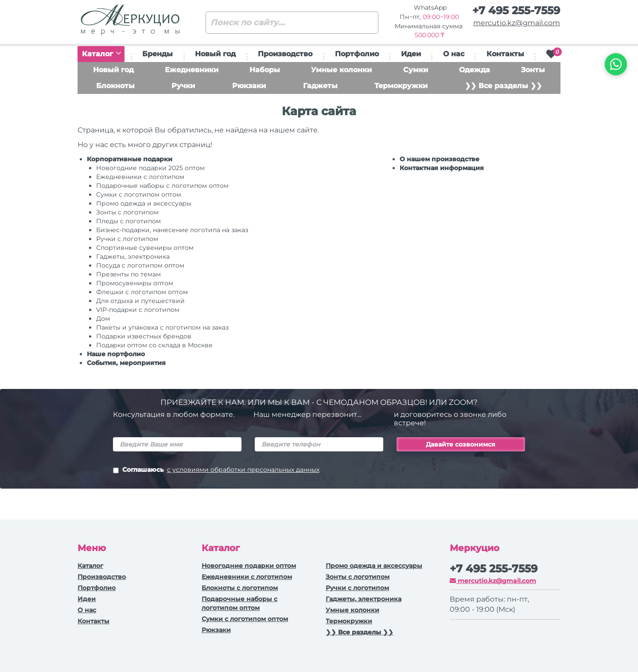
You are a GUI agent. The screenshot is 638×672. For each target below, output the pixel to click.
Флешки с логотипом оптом (142, 292)
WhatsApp (429, 8)
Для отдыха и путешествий (140, 301)
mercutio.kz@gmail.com (517, 23)
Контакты (505, 54)
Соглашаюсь (216, 470)
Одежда (475, 70)
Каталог (101, 54)
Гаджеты (320, 86)
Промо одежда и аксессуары (144, 203)
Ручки (183, 86)
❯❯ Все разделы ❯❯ (503, 86)
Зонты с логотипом (127, 212)
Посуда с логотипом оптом (140, 265)
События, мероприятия (126, 363)
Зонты (533, 70)
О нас (454, 54)
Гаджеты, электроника (133, 256)
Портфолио (357, 54)
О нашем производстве (440, 159)
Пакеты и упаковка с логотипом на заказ (162, 327)
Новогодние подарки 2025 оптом (150, 168)
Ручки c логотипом (127, 239)
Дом (103, 319)
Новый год (215, 54)
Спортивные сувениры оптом (145, 248)
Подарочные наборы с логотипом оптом (162, 186)
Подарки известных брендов (144, 336)
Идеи (411, 54)
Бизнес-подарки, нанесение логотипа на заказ (172, 230)
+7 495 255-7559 (516, 10)
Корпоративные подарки (130, 159)
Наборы (265, 70)
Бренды (158, 54)
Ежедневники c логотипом (140, 177)
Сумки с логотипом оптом (139, 194)
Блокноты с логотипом (240, 588)
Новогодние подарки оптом (249, 566)
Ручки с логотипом (357, 588)
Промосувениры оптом (135, 283)
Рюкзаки (249, 86)
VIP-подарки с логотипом (138, 310)
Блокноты (115, 86)
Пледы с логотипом (128, 221)
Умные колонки (341, 70)
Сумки (416, 70)
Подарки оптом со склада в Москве (154, 345)
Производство (285, 54)
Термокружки (401, 86)
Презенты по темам (128, 274)
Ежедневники (192, 70)
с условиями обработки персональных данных (243, 470)
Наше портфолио (116, 354)
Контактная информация (442, 168)
